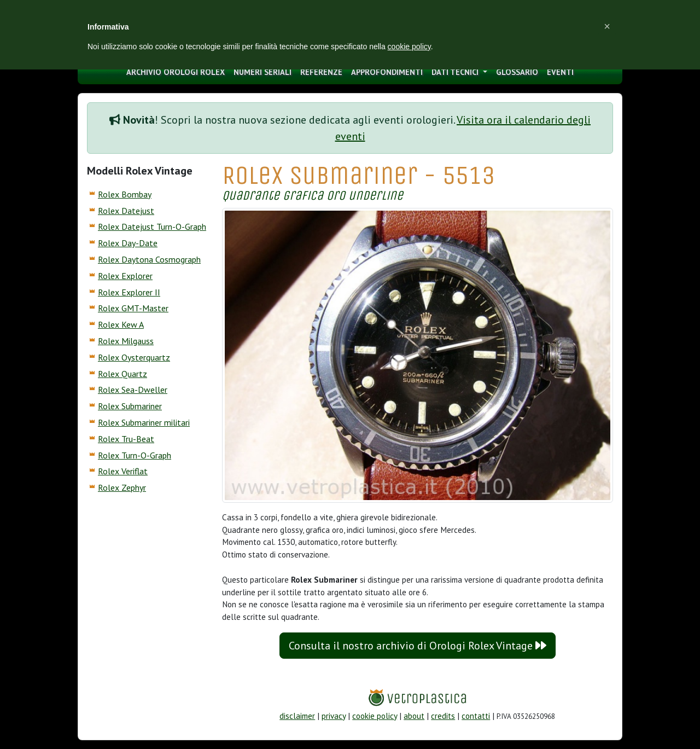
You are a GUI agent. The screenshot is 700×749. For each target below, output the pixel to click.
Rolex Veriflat (123, 471)
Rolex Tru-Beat (126, 439)
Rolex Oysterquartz (134, 357)
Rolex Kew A (121, 324)
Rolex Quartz (122, 374)
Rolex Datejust (126, 211)
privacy (334, 716)
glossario (517, 72)
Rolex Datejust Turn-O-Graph (152, 227)
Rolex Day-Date (128, 243)
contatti (476, 716)
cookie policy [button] (409, 47)
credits (443, 716)
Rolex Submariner (130, 406)
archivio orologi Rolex (176, 72)
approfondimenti (387, 72)
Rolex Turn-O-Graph (135, 455)
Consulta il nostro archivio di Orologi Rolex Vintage (418, 646)
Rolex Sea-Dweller (133, 390)
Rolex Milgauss (126, 341)
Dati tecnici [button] (456, 72)
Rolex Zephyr (122, 487)
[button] (607, 26)
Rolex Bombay (125, 194)
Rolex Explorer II (129, 292)
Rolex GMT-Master (133, 308)
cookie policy (375, 716)
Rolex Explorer (125, 276)
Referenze (321, 72)
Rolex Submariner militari (144, 422)
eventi (560, 72)
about (414, 716)
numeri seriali (262, 72)
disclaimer (297, 716)
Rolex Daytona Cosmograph (149, 259)
